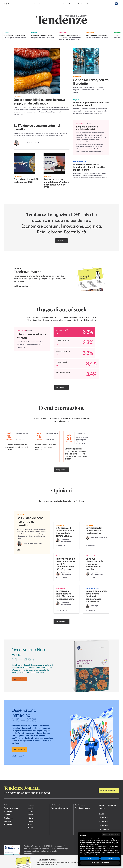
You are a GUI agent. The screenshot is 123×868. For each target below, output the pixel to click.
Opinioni (31, 811)
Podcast (31, 828)
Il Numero (31, 818)
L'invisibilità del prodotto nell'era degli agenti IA (94, 531)
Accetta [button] (110, 859)
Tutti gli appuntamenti (83, 808)
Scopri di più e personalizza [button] (100, 863)
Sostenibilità (85, 4)
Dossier (30, 815)
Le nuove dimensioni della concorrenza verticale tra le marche (94, 564)
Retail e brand (74, 4)
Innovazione (54, 4)
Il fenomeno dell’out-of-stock (31, 336)
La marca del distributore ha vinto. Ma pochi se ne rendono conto (65, 595)
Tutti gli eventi (62, 470)
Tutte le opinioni (61, 622)
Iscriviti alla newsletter (22, 286)
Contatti (102, 809)
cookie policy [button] (94, 845)
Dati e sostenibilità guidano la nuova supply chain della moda (39, 102)
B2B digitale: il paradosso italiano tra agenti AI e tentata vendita (66, 532)
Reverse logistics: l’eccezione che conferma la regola (91, 104)
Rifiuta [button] (90, 859)
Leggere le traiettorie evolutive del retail (87, 128)
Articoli (30, 808)
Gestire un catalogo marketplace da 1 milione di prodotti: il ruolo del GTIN (56, 183)
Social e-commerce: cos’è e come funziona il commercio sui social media (96, 596)
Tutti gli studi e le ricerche (60, 808)
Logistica (64, 4)
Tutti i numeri (61, 387)
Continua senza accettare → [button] (111, 835)
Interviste (31, 821)
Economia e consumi (41, 4)
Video (30, 825)
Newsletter (112, 805)
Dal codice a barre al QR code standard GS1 (26, 181)
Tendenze (104, 830)
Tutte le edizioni (18, 756)
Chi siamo (62, 241)
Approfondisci (19, 679)
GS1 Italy (81, 215)
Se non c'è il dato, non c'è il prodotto (91, 82)
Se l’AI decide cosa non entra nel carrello (37, 127)
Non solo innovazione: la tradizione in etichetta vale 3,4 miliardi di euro (89, 167)
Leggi (20, 550)
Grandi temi (8, 825)
